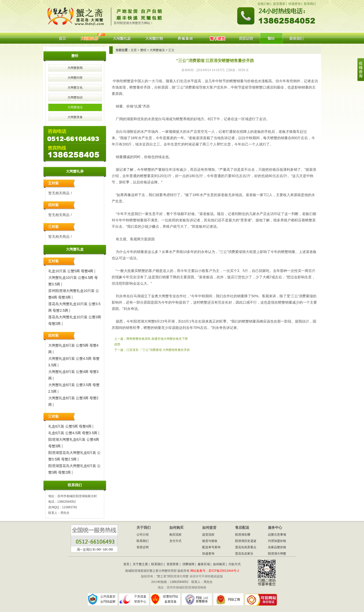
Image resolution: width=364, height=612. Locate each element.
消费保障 (188, 564)
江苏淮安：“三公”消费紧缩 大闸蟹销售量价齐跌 (158, 350)
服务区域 (204, 564)
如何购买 (219, 564)
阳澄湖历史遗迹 (246, 541)
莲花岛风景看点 (246, 547)
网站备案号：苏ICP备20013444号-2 (215, 571)
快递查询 (294, 4)
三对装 (53, 227)
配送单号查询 (211, 547)
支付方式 (175, 541)
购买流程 (175, 535)
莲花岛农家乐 (244, 554)
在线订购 (264, 4)
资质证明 (246, 38)
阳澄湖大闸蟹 (271, 38)
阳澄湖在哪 (243, 535)
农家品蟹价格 (277, 547)
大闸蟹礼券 (89, 38)
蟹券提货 (217, 38)
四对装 (53, 205)
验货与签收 (210, 541)
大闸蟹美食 (75, 117)
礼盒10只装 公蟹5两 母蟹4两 (71, 271)
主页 (134, 50)
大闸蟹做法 (75, 107)
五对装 (53, 183)
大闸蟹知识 (75, 97)
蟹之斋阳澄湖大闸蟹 (78, 15)
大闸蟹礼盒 (121, 38)
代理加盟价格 (277, 541)
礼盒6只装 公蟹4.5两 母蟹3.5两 (73, 433)
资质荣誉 (173, 564)
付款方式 (235, 564)
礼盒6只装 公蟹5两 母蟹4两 (70, 426)
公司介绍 (143, 535)
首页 (62, 38)
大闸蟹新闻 (75, 68)
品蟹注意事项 (277, 535)
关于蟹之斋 (140, 564)
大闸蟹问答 (75, 78)
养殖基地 (186, 38)
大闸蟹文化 (75, 88)
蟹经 (143, 50)
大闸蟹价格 (155, 38)
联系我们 (310, 4)
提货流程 (208, 535)
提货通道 (279, 4)
